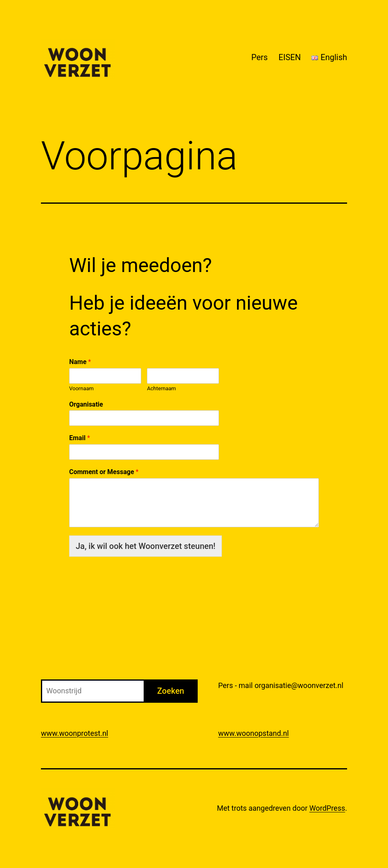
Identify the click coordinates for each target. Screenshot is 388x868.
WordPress (327, 808)
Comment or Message (104, 472)
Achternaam (161, 388)
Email (80, 438)
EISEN (290, 57)
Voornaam (81, 388)
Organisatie (86, 404)
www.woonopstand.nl (254, 733)
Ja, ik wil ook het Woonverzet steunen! (145, 546)
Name (80, 362)
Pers (259, 57)
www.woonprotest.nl (74, 733)
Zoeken (171, 691)
